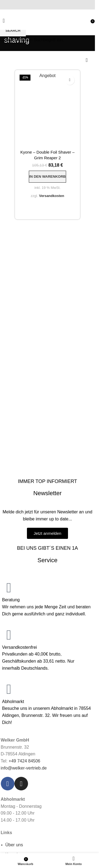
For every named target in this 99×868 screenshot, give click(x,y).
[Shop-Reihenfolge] (87, 61)
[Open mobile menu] (4, 21)
